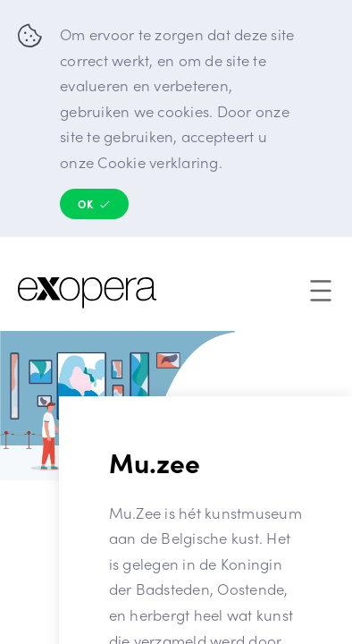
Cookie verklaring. (160, 162)
